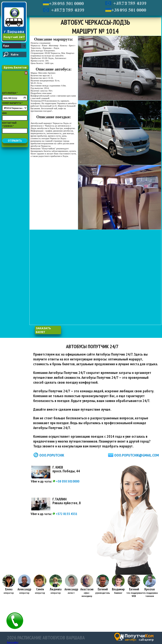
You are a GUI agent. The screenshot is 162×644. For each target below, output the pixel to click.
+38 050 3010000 (66, 481)
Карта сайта (13, 642)
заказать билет (43, 330)
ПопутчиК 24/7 (14, 37)
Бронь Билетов (15, 67)
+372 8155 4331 (65, 514)
